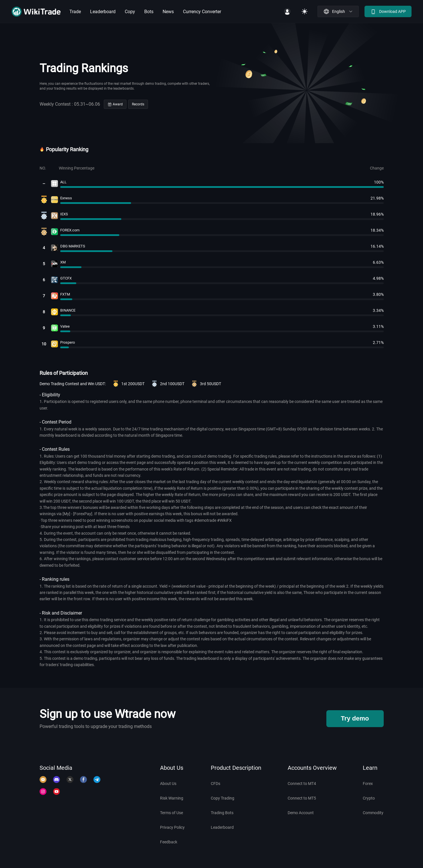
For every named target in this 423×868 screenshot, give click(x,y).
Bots (149, 12)
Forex (368, 784)
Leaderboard (103, 12)
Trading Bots (222, 813)
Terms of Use (171, 813)
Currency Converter (202, 12)
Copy (130, 12)
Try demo (355, 718)
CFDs (216, 784)
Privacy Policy (172, 827)
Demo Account (301, 813)
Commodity (373, 813)
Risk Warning (172, 798)
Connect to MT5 (302, 798)
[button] (338, 11)
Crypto (369, 798)
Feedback (169, 842)
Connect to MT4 (302, 784)
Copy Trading (223, 798)
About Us (168, 784)
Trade (75, 12)
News (168, 12)
